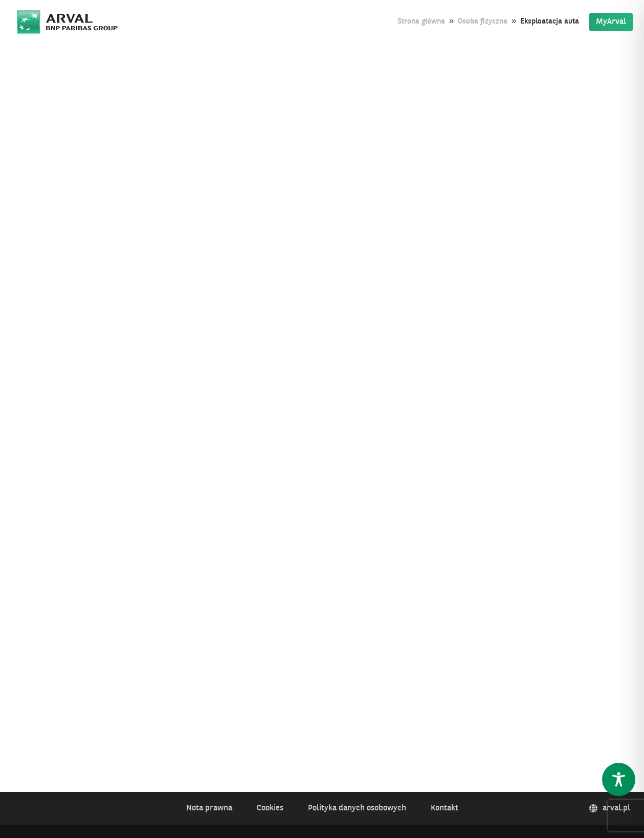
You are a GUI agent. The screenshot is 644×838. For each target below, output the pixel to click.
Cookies (270, 808)
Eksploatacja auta (550, 22)
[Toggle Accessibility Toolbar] (619, 779)
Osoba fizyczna (483, 22)
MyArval (611, 22)
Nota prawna (209, 808)
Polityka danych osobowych (357, 808)
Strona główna (421, 22)
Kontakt (445, 808)
